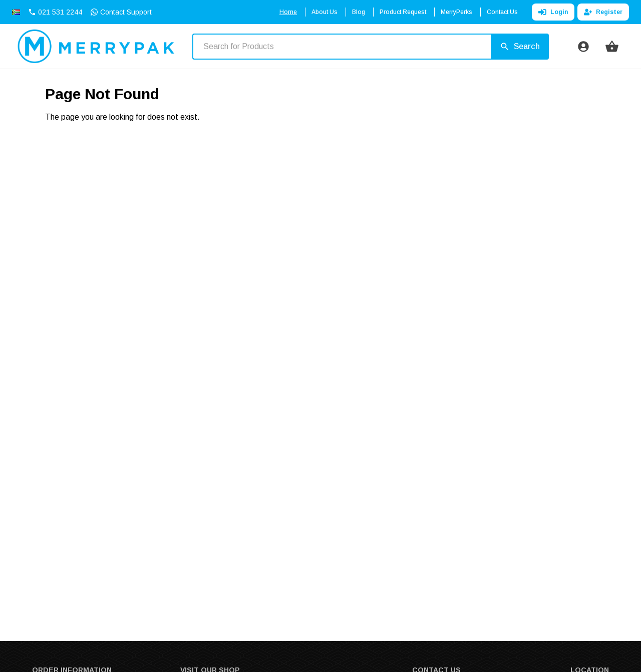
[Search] (520, 47)
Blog (359, 12)
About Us (325, 12)
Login (553, 12)
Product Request (403, 12)
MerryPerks (456, 12)
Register (603, 12)
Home (288, 12)
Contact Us (502, 12)
